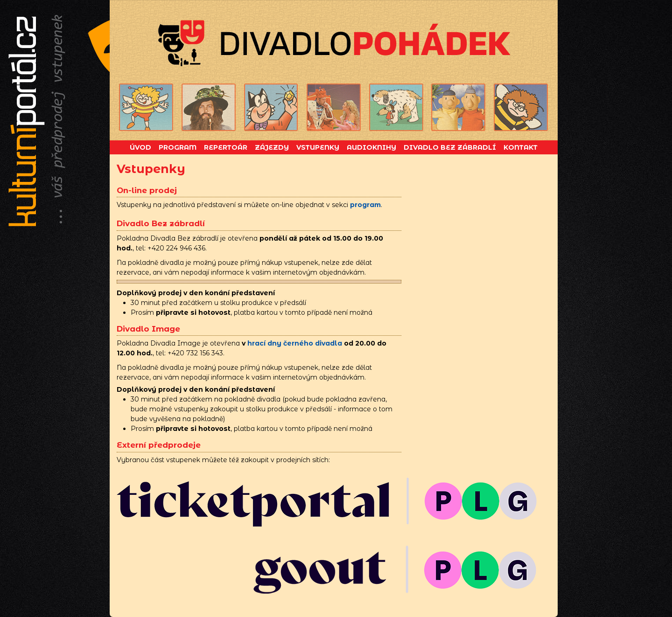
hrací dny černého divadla (295, 343)
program (365, 205)
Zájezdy (272, 147)
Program (178, 147)
